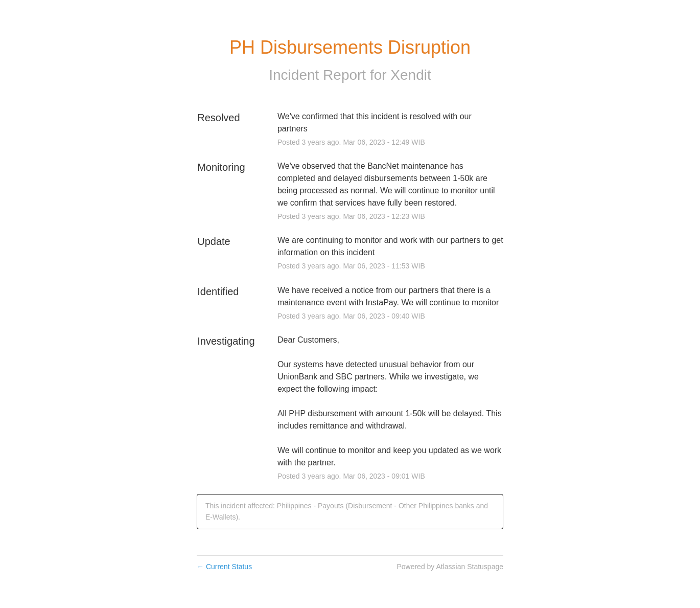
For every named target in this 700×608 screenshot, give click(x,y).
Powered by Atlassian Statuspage (450, 567)
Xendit (411, 75)
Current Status (224, 567)
